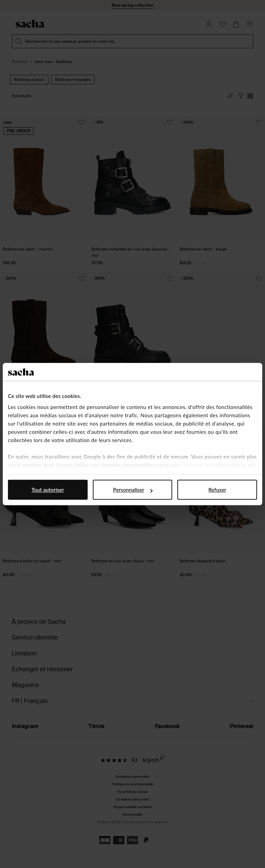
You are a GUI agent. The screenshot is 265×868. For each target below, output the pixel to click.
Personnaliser (133, 490)
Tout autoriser (48, 490)
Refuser (217, 490)
